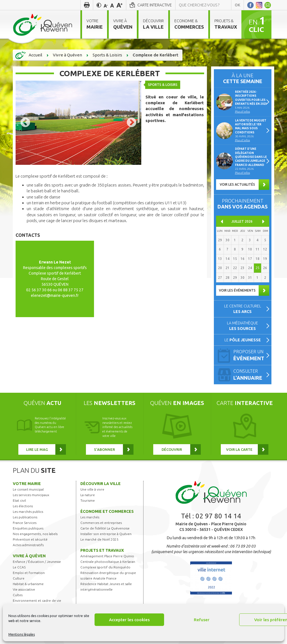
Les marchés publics (28, 512)
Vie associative (24, 589)
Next (132, 123)
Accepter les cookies (129, 620)
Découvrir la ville (101, 484)
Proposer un (250, 356)
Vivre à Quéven (29, 556)
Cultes (18, 595)
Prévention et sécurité (30, 539)
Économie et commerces (107, 511)
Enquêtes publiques (28, 528)
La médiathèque (243, 326)
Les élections (23, 506)
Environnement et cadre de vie (37, 601)
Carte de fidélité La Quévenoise (105, 528)
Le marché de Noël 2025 (99, 539)
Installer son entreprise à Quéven (106, 534)
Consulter (250, 375)
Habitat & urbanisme (28, 584)
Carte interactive (155, 5)
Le (243, 340)
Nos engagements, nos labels (35, 534)
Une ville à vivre (92, 489)
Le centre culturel (243, 309)
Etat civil (19, 500)
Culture (19, 578)
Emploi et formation (29, 573)
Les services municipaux (31, 495)
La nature (88, 495)
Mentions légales (22, 634)
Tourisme (88, 500)
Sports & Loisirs (163, 85)
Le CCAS (19, 567)
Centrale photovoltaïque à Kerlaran (108, 562)
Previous (25, 123)
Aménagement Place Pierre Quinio (107, 556)
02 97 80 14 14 (218, 516)
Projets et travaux (102, 550)
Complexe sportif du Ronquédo (105, 567)
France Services (25, 523)
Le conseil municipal (28, 489)
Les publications (25, 517)
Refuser (202, 620)
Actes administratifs (28, 545)
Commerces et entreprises (101, 523)
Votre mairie (27, 484)
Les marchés (90, 517)
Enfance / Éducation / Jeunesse (37, 562)
